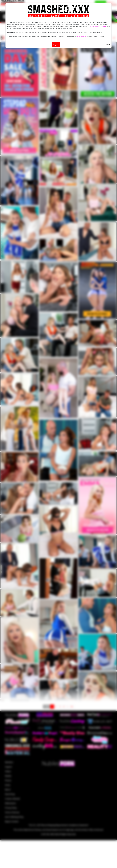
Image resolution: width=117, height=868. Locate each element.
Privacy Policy (82, 36)
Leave (108, 44)
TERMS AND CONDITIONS (98, 26)
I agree (56, 44)
